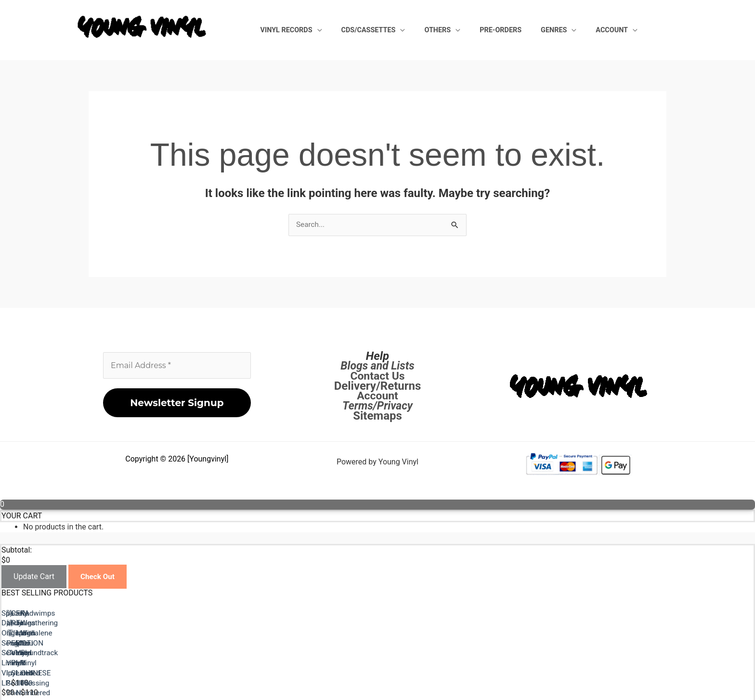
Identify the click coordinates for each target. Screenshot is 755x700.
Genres (571, 30)
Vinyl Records (350, 30)
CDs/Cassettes (421, 30)
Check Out (98, 577)
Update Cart (34, 577)
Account (618, 30)
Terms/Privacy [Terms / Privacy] (378, 406)
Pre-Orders (529, 30)
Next (33, 681)
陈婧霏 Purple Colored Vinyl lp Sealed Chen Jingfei (466, 652)
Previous (39, 672)
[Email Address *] (177, 366)
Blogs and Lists (377, 366)
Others (478, 30)
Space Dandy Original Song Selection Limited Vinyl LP (93, 652)
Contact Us (377, 376)
